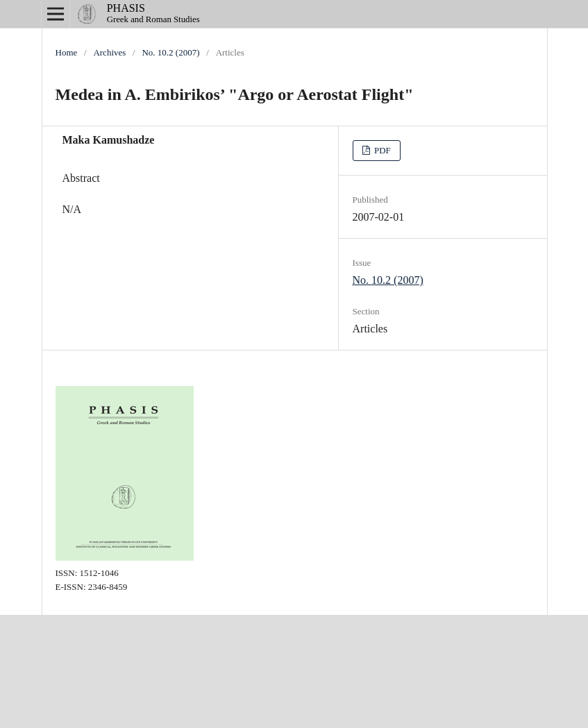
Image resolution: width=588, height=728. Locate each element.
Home (67, 52)
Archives (109, 52)
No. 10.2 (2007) (170, 52)
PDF (381, 150)
